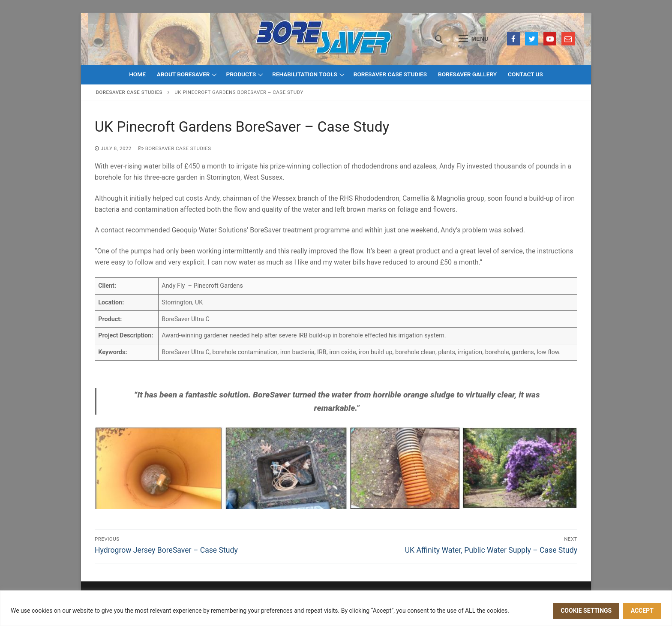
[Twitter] (532, 39)
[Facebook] (514, 39)
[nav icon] (474, 39)
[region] (336, 608)
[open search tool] (439, 39)
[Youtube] (550, 39)
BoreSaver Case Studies (129, 92)
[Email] (568, 39)
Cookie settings (586, 611)
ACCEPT (642, 611)
